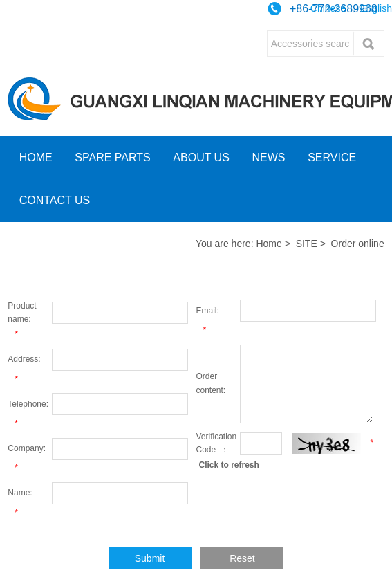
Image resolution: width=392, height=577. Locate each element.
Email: (208, 311)
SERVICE (332, 157)
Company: (27, 448)
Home (269, 244)
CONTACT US (55, 200)
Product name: (22, 312)
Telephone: (28, 404)
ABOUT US (201, 157)
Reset (242, 558)
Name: (20, 493)
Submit (150, 558)
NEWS (269, 157)
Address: (24, 359)
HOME (36, 157)
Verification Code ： (217, 443)
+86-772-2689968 (334, 9)
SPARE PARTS (112, 157)
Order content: (211, 383)
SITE (307, 244)
